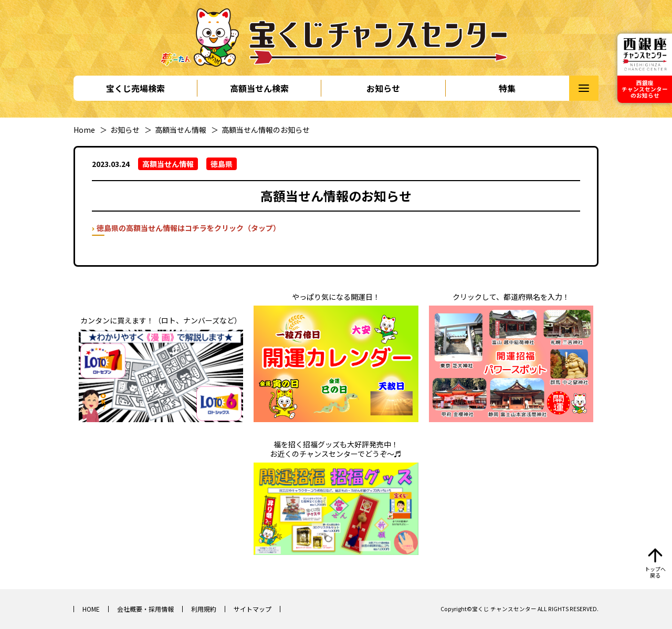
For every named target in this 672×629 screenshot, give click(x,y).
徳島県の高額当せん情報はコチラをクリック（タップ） (188, 228)
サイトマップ (253, 609)
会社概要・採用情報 (145, 609)
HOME (91, 609)
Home (84, 130)
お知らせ (383, 88)
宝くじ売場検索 (135, 88)
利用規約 (204, 609)
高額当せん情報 (181, 130)
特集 (507, 88)
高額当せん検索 (259, 88)
